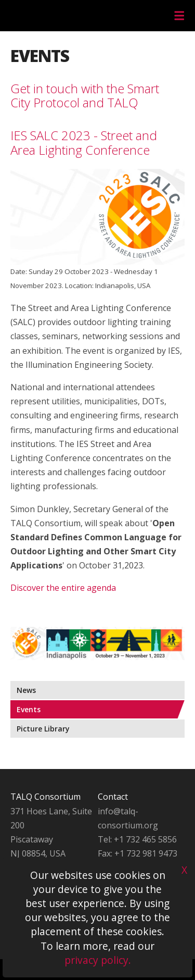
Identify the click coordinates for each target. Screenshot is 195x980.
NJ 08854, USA (38, 853)
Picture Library (43, 729)
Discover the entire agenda (63, 588)
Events (29, 709)
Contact (113, 797)
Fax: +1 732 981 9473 (138, 853)
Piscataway (32, 839)
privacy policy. (98, 960)
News (26, 690)
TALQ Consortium (45, 797)
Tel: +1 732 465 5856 (137, 839)
